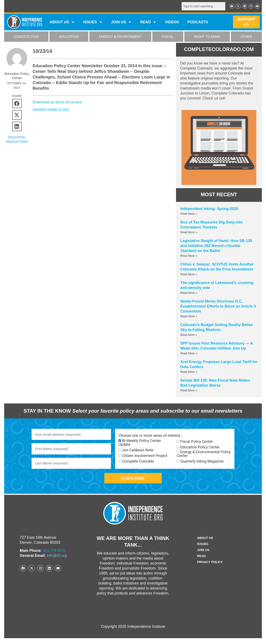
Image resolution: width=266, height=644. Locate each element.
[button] (17, 104)
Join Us (203, 556)
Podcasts (198, 22)
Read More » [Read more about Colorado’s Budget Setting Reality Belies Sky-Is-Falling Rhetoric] (189, 335)
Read (201, 562)
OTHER (246, 37)
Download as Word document (57, 103)
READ (148, 22)
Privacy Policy (210, 568)
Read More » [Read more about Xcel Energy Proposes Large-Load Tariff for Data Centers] (189, 372)
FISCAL (168, 37)
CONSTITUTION (26, 37)
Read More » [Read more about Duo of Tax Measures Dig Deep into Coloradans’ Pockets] (189, 233)
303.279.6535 (54, 556)
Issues (93, 22)
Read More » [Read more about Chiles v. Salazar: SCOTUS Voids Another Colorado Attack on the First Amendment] (189, 275)
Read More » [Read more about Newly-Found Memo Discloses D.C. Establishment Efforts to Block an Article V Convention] (189, 317)
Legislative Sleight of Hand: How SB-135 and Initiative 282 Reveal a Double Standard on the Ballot (216, 246)
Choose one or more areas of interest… (151, 436)
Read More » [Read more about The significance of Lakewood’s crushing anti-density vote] (189, 293)
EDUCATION (69, 37)
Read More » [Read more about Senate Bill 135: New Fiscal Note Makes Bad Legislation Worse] (189, 391)
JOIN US (121, 22)
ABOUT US (62, 22)
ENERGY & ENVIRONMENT (120, 37)
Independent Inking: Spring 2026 (209, 209)
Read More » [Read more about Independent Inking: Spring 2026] (189, 214)
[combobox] (201, 6)
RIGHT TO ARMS (207, 37)
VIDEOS (172, 22)
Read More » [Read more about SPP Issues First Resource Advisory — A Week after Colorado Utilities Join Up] (189, 354)
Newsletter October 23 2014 (51, 110)
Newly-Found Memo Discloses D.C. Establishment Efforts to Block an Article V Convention (218, 307)
